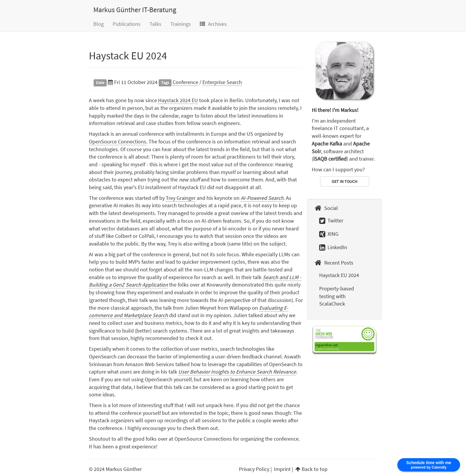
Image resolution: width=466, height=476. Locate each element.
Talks (155, 24)
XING (329, 234)
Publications (127, 24)
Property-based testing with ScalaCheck (337, 296)
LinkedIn (333, 247)
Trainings (181, 24)
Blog (99, 24)
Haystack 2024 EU (178, 100)
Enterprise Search (222, 82)
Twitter (331, 220)
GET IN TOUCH (344, 181)
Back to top (315, 469)
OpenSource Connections (118, 141)
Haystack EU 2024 (128, 56)
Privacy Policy (254, 469)
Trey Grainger (181, 198)
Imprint (282, 469)
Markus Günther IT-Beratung (135, 10)
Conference (185, 82)
